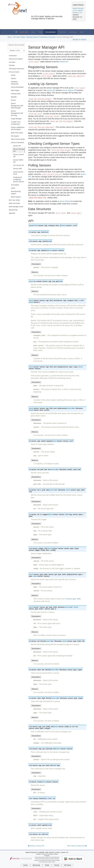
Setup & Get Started (16, 59)
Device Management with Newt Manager (17, 106)
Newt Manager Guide (16, 207)
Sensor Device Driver (18, 173)
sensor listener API (69, 90)
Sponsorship (36, 865)
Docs (10, 37)
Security (57, 865)
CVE (81, 32)
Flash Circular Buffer (18, 139)
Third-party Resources (16, 69)
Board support (16, 197)
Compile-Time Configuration (16, 123)
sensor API (51, 90)
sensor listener (65, 201)
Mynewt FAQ (13, 210)
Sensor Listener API (19, 156)
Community (73, 32)
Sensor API (17, 146)
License (25, 865)
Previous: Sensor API (36, 846)
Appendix (12, 213)
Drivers (13, 100)
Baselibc (14, 97)
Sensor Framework (17, 143)
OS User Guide (19, 37)
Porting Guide (16, 94)
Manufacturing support (16, 192)
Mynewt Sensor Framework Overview (41, 37)
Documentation (50, 32)
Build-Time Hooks (17, 133)
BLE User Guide (14, 200)
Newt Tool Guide (14, 203)
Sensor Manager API (19, 150)
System (14, 78)
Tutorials (12, 65)
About (33, 32)
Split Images (15, 90)
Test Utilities (15, 185)
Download (62, 32)
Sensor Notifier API (18, 161)
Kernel (13, 75)
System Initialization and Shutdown (18, 128)
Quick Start (24, 32)
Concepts (12, 62)
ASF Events (67, 865)
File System (15, 136)
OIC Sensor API (19, 165)
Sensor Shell (18, 169)
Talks (40, 32)
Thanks (47, 865)
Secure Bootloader (17, 87)
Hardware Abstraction (15, 83)
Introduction (13, 56)
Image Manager (16, 119)
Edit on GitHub (80, 40)
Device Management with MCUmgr (17, 113)
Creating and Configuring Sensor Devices (19, 179)
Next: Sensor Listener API (77, 846)
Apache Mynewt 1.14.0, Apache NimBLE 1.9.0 (78, 10)
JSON (13, 188)
